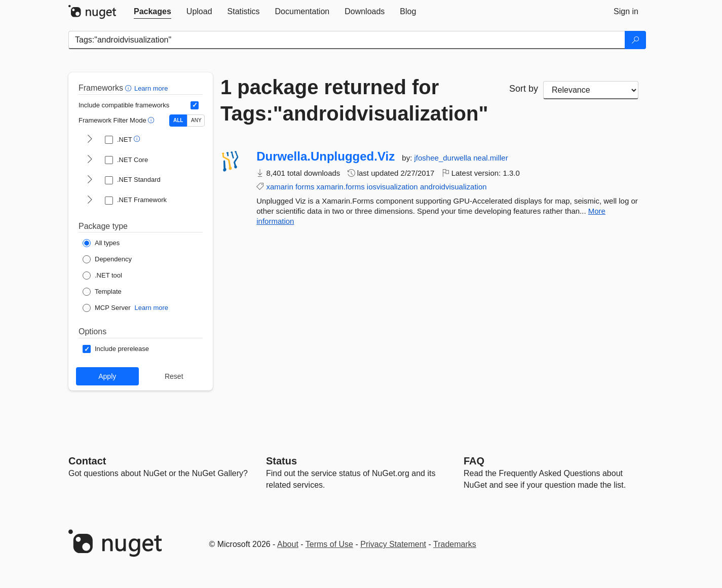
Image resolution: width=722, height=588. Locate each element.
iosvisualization (392, 187)
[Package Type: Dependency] (107, 259)
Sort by (524, 89)
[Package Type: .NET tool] (102, 276)
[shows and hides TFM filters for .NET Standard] (90, 180)
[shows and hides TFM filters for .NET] (90, 140)
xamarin (279, 187)
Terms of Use (329, 544)
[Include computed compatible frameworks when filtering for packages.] (195, 105)
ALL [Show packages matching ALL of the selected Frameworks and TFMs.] (178, 120)
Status (281, 461)
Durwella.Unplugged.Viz (326, 156)
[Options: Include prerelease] (116, 349)
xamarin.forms (341, 187)
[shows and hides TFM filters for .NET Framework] (90, 201)
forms (305, 187)
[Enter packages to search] (347, 40)
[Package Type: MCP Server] (107, 308)
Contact (87, 461)
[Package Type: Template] (102, 292)
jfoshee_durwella (444, 158)
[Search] (635, 40)
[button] (129, 88)
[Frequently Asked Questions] (474, 461)
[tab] (153, 12)
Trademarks (455, 544)
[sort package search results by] (591, 90)
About (288, 544)
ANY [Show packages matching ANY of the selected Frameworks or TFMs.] (196, 120)
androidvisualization (453, 187)
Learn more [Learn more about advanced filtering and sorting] (151, 88)
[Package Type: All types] (101, 243)
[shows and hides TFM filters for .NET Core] (90, 160)
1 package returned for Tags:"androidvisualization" (354, 100)
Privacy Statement (393, 544)
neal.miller (490, 158)
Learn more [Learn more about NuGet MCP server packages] (151, 308)
